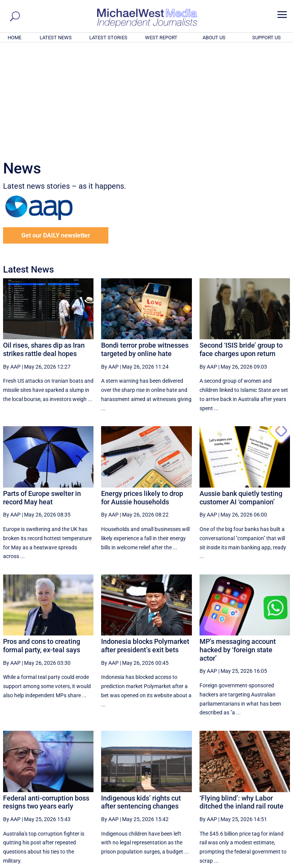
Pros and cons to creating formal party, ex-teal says (42, 542)
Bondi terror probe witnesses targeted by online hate (145, 246)
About (235, 863)
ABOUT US (214, 38)
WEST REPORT (161, 38)
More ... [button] (269, 791)
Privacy (277, 863)
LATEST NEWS (56, 38)
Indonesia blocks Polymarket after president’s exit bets (145, 542)
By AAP (12, 263)
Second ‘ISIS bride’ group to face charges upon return (241, 246)
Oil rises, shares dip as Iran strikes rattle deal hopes (44, 246)
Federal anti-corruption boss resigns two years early (46, 699)
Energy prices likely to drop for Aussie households (142, 394)
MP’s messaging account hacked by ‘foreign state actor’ (238, 546)
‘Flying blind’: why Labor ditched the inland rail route (241, 699)
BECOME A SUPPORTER (256, 820)
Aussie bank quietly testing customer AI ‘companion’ (241, 394)
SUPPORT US (266, 38)
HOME (14, 38)
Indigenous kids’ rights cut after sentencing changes (141, 699)
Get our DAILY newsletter (56, 132)
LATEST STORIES (108, 38)
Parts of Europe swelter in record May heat (42, 394)
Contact (255, 863)
